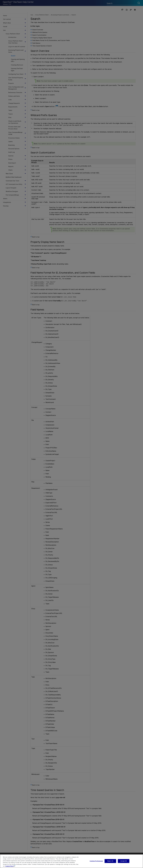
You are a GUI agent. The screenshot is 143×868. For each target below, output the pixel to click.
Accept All (124, 863)
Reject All (110, 863)
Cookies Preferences (96, 863)
